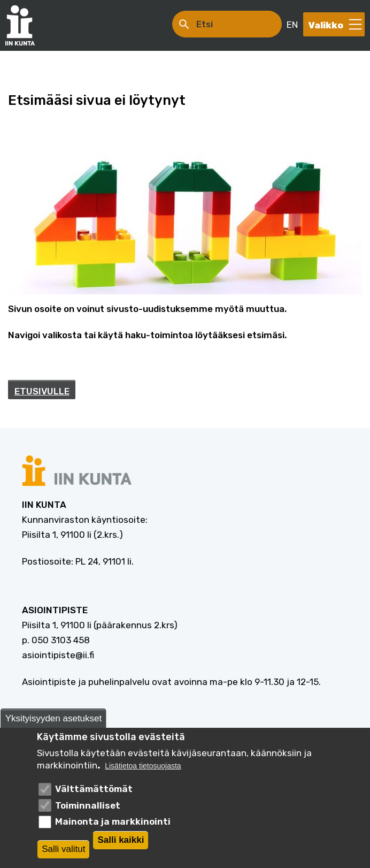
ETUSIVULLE (42, 391)
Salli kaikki (121, 840)
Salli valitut (63, 849)
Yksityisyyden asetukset (53, 718)
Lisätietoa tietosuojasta (143, 766)
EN (292, 25)
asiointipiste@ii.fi (58, 655)
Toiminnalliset (88, 805)
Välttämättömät (94, 789)
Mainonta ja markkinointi (113, 821)
